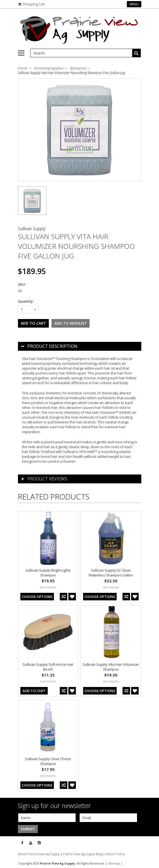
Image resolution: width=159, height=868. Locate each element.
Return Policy (115, 854)
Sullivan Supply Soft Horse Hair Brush (48, 667)
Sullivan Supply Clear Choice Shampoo (48, 761)
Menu (134, 4)
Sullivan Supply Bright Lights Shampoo (48, 573)
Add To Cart (34, 691)
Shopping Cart (34, 4)
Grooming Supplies (49, 68)
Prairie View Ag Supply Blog (83, 854)
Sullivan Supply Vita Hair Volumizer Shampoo (111, 667)
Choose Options (37, 597)
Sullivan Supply (32, 229)
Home (23, 68)
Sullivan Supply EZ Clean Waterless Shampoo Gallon (111, 573)
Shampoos (78, 68)
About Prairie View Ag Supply (39, 854)
